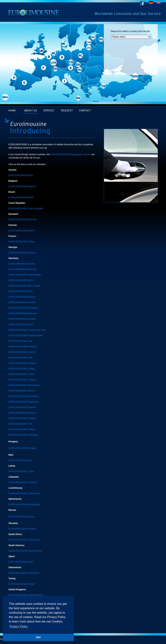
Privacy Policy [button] (19, 626)
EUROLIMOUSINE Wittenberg (23, 435)
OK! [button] (38, 637)
